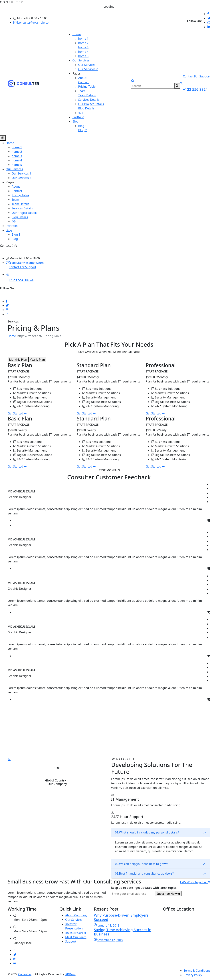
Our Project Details (91, 104)
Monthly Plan (18, 360)
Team (82, 91)
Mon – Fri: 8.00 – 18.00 (30, 18)
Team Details (87, 95)
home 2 (83, 43)
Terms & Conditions (197, 971)
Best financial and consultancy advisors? (144, 873)
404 (81, 113)
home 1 (83, 39)
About (82, 78)
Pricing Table (87, 87)
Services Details (89, 100)
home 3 (83, 47)
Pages (76, 73)
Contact (83, 82)
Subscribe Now (168, 894)
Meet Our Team (76, 937)
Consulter (25, 974)
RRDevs (70, 974)
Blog (75, 121)
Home (76, 34)
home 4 (83, 52)
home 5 (83, 56)
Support (71, 941)
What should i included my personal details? (147, 832)
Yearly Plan (37, 360)
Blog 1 (82, 126)
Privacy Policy (193, 975)
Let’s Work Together (195, 882)
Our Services (81, 60)
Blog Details (86, 108)
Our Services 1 (88, 65)
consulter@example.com (32, 23)
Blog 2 (82, 130)
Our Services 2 (88, 69)
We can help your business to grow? (141, 864)
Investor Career (76, 933)
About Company (76, 915)
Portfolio (78, 117)
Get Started (17, 413)
